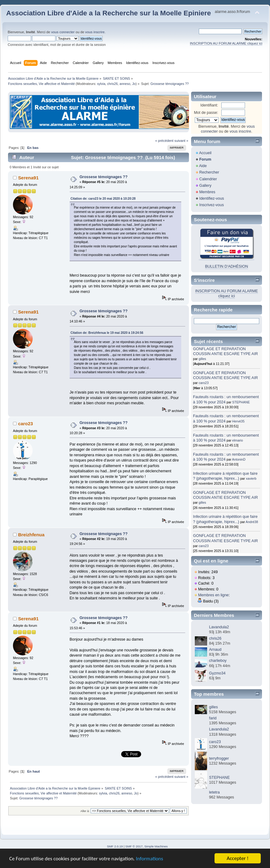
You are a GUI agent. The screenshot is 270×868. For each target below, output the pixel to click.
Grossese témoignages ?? (104, 177)
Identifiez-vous (211, 198)
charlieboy (218, 661)
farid (213, 718)
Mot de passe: (206, 113)
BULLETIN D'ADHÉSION (227, 266)
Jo (134, 84)
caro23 (26, 424)
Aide (203, 166)
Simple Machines (156, 846)
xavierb (251, 478)
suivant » (181, 141)
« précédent (164, 141)
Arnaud (215, 650)
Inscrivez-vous (211, 205)
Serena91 (29, 178)
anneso (125, 84)
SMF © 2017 (134, 846)
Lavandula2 (219, 627)
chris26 (112, 84)
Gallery (205, 186)
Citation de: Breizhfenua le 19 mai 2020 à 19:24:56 (107, 333)
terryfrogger (219, 758)
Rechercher (209, 172)
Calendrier (208, 179)
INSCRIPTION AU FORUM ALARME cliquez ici (226, 43)
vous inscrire (95, 32)
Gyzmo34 (217, 673)
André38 (252, 522)
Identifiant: (209, 105)
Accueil (205, 153)
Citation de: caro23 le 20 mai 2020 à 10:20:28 (103, 199)
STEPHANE (241, 402)
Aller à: (85, 811)
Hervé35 (238, 421)
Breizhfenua (31, 535)
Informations (149, 859)
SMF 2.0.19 (115, 846)
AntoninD (239, 459)
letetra (214, 792)
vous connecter (63, 32)
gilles (202, 359)
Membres (207, 192)
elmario (237, 440)
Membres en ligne (213, 595)
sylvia (101, 84)
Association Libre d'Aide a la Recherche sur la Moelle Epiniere (108, 13)
